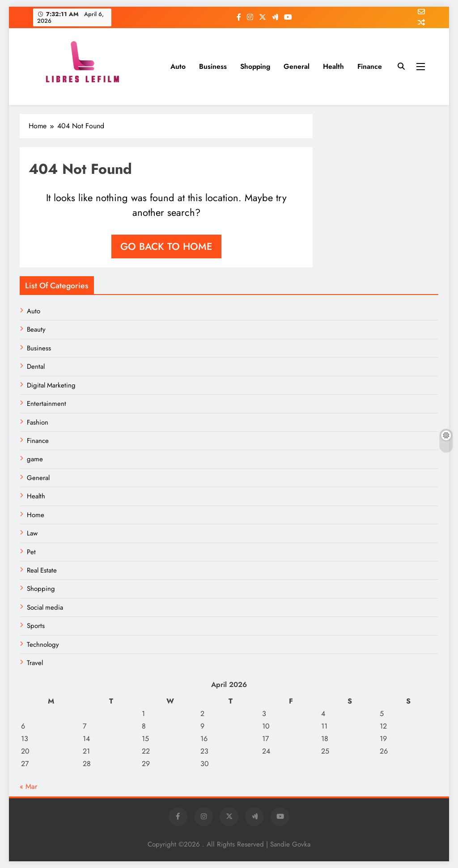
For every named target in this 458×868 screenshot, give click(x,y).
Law (32, 533)
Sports (36, 626)
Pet (31, 552)
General (297, 66)
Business (213, 66)
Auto (178, 66)
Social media (45, 607)
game (35, 459)
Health (333, 66)
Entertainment (47, 404)
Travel (35, 663)
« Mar (28, 786)
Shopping (255, 66)
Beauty (36, 329)
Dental (36, 367)
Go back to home (166, 246)
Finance (370, 66)
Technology (43, 645)
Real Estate (42, 570)
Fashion (38, 422)
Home (36, 515)
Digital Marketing (51, 385)
